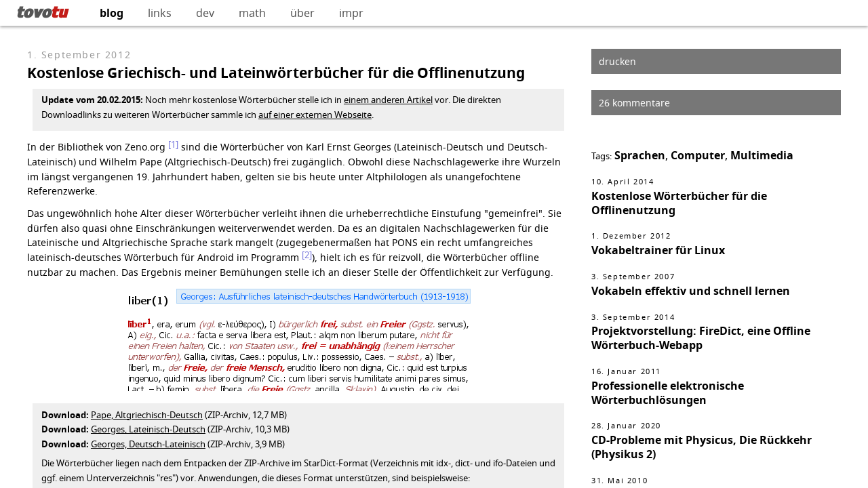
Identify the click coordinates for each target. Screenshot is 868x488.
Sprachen (640, 155)
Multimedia (762, 155)
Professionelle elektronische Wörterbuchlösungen (668, 393)
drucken (617, 61)
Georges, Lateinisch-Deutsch (148, 429)
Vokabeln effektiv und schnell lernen (691, 291)
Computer (698, 155)
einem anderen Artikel (388, 100)
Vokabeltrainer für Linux (658, 250)
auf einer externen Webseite (315, 115)
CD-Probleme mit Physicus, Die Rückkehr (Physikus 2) (702, 447)
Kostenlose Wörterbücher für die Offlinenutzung (679, 203)
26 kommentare (634, 103)
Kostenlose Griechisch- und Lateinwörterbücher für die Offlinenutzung (276, 73)
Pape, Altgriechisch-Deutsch (147, 415)
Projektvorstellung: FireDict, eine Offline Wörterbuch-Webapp (701, 338)
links (160, 13)
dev (205, 13)
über (302, 13)
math (252, 13)
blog (112, 13)
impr (351, 13)
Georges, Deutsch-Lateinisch (148, 444)
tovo (42, 12)
